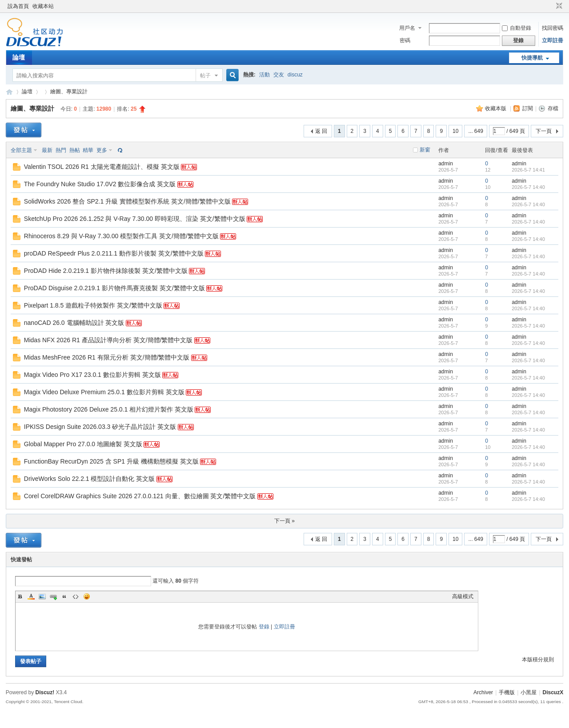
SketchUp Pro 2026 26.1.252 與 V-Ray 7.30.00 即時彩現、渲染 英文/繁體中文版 (135, 219)
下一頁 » (284, 521)
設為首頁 (18, 6)
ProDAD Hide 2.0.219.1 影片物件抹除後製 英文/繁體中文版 (106, 271)
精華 (88, 150)
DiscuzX (553, 692)
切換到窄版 (558, 6)
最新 (47, 150)
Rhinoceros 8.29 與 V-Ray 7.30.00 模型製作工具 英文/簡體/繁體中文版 (121, 236)
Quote (64, 596)
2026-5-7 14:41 (528, 170)
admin (446, 164)
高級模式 (463, 596)
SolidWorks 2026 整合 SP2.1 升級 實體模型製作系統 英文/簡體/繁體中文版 (127, 201)
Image (42, 596)
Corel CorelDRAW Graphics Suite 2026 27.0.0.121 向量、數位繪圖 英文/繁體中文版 (140, 496)
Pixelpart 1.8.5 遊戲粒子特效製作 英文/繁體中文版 (93, 305)
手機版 (507, 692)
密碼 (405, 40)
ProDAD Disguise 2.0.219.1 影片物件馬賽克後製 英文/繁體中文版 (114, 288)
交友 (279, 75)
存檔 (553, 108)
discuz (295, 75)
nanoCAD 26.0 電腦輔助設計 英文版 (74, 323)
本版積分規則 (538, 660)
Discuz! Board (9, 92)
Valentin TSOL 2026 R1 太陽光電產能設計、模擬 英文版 (102, 167)
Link (53, 596)
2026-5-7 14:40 (528, 187)
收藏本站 (43, 6)
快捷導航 (532, 58)
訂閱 (528, 108)
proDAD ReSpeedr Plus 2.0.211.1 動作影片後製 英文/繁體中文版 (114, 253)
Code (76, 596)
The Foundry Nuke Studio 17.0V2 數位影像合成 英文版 (100, 184)
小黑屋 (529, 692)
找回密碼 (553, 28)
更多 (102, 150)
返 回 (321, 131)
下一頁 (544, 131)
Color (31, 596)
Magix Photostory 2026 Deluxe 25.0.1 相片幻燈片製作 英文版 (109, 409)
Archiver (483, 692)
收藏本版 (496, 108)
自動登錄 (517, 28)
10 (455, 131)
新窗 (425, 150)
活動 (264, 75)
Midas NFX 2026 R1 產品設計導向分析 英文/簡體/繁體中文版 (108, 340)
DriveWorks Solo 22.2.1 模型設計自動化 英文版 (90, 479)
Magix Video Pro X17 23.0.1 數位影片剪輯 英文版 (92, 375)
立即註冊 (553, 40)
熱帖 (75, 150)
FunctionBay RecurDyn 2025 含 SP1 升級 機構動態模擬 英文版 (111, 461)
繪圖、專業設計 (69, 92)
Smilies (87, 596)
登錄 (264, 627)
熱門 (61, 150)
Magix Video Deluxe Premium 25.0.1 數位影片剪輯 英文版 (104, 392)
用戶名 (407, 28)
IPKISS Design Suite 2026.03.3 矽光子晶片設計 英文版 (100, 427)
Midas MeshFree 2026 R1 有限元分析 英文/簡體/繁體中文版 (107, 357)
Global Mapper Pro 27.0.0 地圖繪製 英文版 (83, 444)
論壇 (19, 57)
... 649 (475, 131)
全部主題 (21, 150)
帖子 (205, 76)
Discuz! (45, 692)
